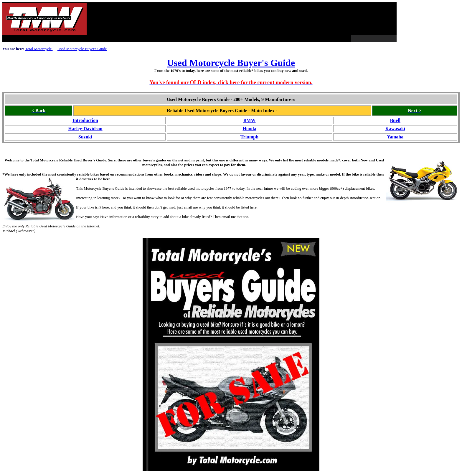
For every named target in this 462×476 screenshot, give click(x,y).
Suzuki (85, 137)
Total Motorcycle (39, 49)
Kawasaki (395, 129)
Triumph (249, 137)
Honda (249, 129)
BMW (250, 120)
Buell (395, 120)
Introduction (85, 120)
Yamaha (395, 137)
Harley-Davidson (85, 129)
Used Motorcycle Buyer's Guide (82, 49)
